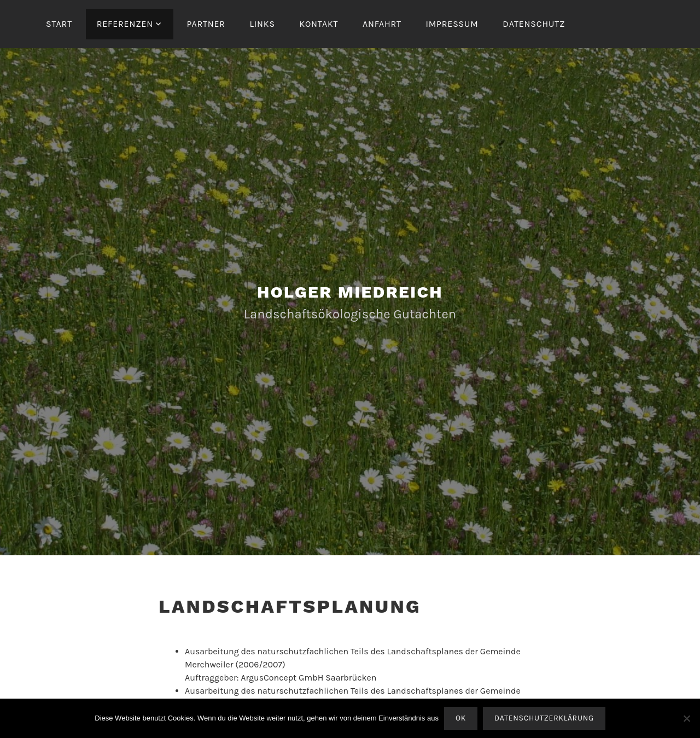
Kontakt (319, 24)
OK (461, 718)
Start (59, 24)
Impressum (452, 24)
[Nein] (686, 718)
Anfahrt (382, 24)
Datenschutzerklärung (544, 718)
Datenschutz (534, 24)
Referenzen (125, 24)
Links (262, 24)
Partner (206, 24)
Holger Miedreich (350, 292)
